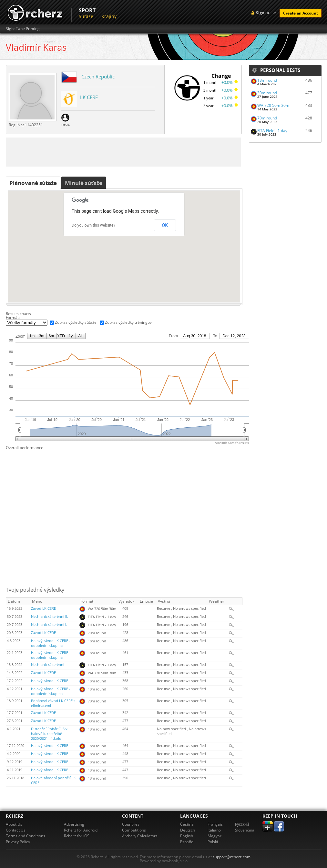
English (187, 836)
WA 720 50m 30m (273, 105)
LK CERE (89, 97)
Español (187, 842)
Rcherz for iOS (77, 836)
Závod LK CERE (43, 608)
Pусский (242, 824)
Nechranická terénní (48, 665)
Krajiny (109, 16)
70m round (267, 118)
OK (165, 225)
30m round (267, 93)
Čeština (187, 824)
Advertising (74, 824)
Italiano (214, 830)
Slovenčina (245, 830)
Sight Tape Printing (23, 29)
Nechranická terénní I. (49, 625)
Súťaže (86, 16)
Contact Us (16, 830)
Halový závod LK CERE (50, 681)
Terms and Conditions (26, 836)
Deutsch (188, 830)
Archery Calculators (140, 836)
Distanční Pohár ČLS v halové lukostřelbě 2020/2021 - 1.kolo (49, 734)
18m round (267, 80)
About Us (14, 824)
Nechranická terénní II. (50, 617)
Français (215, 824)
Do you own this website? (93, 225)
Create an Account (301, 13)
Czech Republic (98, 77)
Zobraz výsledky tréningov (128, 322)
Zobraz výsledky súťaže (76, 322)
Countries (131, 824)
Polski (213, 842)
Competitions (134, 830)
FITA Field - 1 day (272, 131)
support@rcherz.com (232, 857)
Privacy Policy (18, 842)
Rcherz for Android (81, 830)
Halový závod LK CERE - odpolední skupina (51, 643)
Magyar (215, 836)
